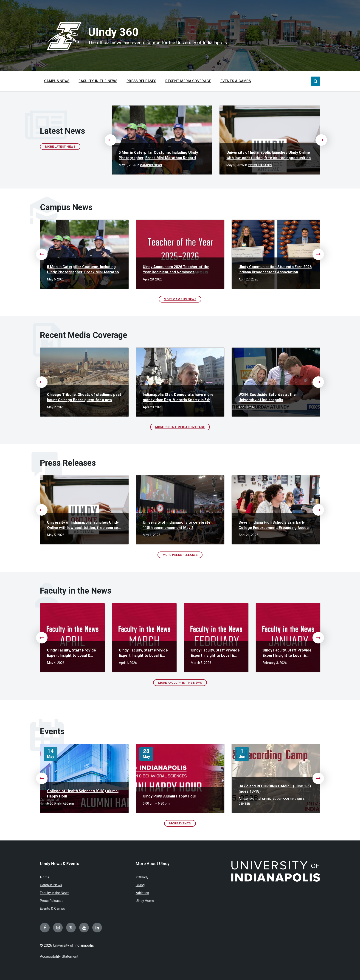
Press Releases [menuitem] (141, 81)
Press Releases (260, 165)
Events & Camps (52, 909)
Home (45, 877)
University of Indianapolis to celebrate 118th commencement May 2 (177, 525)
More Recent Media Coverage (180, 427)
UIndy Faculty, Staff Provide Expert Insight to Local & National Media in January (287, 653)
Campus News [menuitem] (57, 81)
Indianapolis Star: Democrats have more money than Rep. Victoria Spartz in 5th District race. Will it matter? (178, 397)
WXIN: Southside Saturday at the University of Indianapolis (267, 397)
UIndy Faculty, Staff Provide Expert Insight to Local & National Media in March (143, 653)
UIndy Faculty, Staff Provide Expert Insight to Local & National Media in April (72, 653)
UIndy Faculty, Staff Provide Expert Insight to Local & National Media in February (215, 653)
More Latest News (60, 147)
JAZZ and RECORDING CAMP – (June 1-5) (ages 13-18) (275, 789)
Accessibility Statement (59, 956)
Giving (140, 885)
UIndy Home (145, 901)
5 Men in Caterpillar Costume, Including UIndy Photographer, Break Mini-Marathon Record (158, 155)
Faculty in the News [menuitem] (98, 81)
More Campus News (180, 299)
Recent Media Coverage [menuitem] (188, 81)
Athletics (142, 893)
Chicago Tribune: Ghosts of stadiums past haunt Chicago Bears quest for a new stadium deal (84, 397)
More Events (180, 823)
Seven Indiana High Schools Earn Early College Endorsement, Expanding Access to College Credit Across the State (275, 525)
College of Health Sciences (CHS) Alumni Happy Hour (83, 794)
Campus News (151, 165)
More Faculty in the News (180, 683)
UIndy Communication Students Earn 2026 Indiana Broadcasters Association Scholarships (275, 270)
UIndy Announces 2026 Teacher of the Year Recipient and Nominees (176, 269)
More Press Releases (180, 555)
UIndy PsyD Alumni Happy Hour (170, 796)
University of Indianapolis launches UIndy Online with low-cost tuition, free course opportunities (269, 155)
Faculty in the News (55, 893)
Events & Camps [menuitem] (236, 81)
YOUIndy (142, 877)
